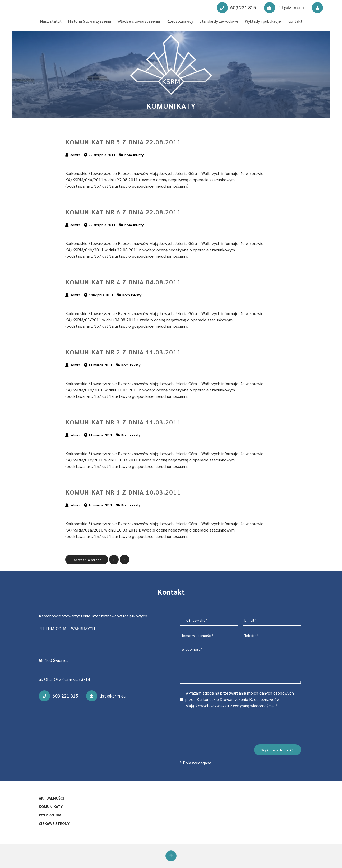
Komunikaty (134, 155)
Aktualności (51, 798)
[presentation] (220, 726)
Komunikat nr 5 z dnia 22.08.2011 (123, 142)
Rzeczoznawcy (180, 21)
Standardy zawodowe (219, 21)
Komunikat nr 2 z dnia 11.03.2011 (123, 352)
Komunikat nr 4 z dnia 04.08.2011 (123, 282)
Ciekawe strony (54, 823)
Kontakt (295, 21)
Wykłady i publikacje (263, 21)
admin (75, 155)
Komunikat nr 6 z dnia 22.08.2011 (123, 212)
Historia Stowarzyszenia (89, 21)
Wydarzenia (50, 815)
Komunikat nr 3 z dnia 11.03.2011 (123, 422)
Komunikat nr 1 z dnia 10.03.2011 (123, 492)
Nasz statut (51, 21)
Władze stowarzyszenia (139, 21)
